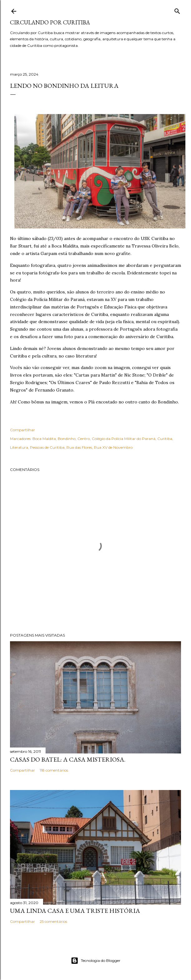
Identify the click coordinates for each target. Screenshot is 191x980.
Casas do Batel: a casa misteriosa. (68, 759)
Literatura (19, 447)
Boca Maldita (44, 439)
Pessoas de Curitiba (47, 447)
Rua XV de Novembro (113, 447)
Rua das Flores (79, 447)
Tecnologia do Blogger (96, 961)
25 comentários (53, 921)
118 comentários (54, 770)
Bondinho (67, 439)
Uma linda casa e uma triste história (75, 911)
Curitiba (165, 439)
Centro (84, 439)
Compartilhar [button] (22, 430)
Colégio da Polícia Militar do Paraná (124, 439)
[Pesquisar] (177, 10)
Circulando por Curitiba (50, 22)
